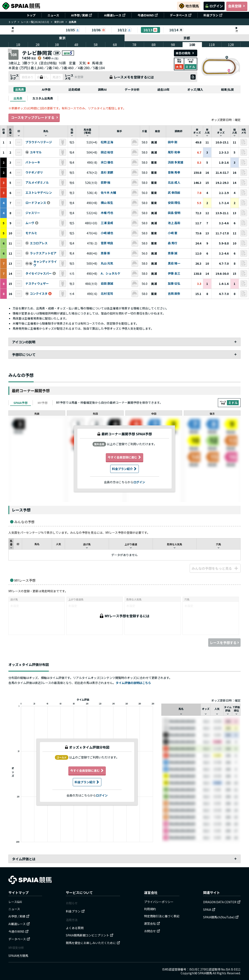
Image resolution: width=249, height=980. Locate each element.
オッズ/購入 (195, 89)
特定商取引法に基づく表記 (162, 916)
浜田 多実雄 (175, 162)
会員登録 (237, 6)
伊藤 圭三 (174, 274)
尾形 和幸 (174, 152)
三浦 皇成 (107, 223)
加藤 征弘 (174, 284)
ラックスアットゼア (43, 253)
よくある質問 (75, 928)
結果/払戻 (227, 89)
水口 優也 (107, 162)
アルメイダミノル (37, 183)
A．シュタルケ (111, 274)
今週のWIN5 (148, 15)
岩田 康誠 (107, 284)
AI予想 (46, 89)
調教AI (102, 89)
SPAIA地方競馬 (18, 956)
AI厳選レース (115, 15)
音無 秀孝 (174, 173)
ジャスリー (33, 213)
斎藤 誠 (173, 253)
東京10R (59, 22)
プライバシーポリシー (159, 902)
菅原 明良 (107, 243)
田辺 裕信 (107, 152)
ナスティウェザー (37, 284)
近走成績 (74, 89)
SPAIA (209, 910)
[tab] (18, 98)
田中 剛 (173, 142)
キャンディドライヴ (45, 264)
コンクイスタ (39, 294)
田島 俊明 (174, 213)
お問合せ (152, 931)
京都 (187, 38)
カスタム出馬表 (43, 98)
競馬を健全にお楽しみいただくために (93, 943)
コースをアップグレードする (34, 118)
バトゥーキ (33, 162)
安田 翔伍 (174, 203)
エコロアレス (39, 243)
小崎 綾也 (107, 233)
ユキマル (36, 152)
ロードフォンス (36, 203)
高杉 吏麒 (107, 173)
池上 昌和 (174, 223)
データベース (181, 15)
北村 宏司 (107, 294)
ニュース (53, 15)
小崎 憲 (173, 233)
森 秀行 (173, 243)
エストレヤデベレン (39, 193)
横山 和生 (107, 203)
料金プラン (213, 15)
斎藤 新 (105, 253)
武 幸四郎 (174, 193)
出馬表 (20, 89)
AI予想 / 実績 (82, 15)
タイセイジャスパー (39, 274)
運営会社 (152, 923)
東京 (62, 38)
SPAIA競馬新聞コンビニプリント (90, 935)
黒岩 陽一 (174, 263)
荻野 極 (105, 183)
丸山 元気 (107, 263)
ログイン (214, 6)
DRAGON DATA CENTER (222, 902)
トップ (31, 15)
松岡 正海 (107, 142)
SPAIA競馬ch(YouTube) (221, 917)
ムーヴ (30, 223)
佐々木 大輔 (108, 193)
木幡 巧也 (107, 213)
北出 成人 (174, 183)
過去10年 (163, 89)
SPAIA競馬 (205, 973)
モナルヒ (31, 233)
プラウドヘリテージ (39, 142)
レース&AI (15, 902)
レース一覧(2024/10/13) (35, 22)
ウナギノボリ (34, 173)
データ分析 (132, 89)
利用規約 (150, 909)
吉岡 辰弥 (174, 294)
